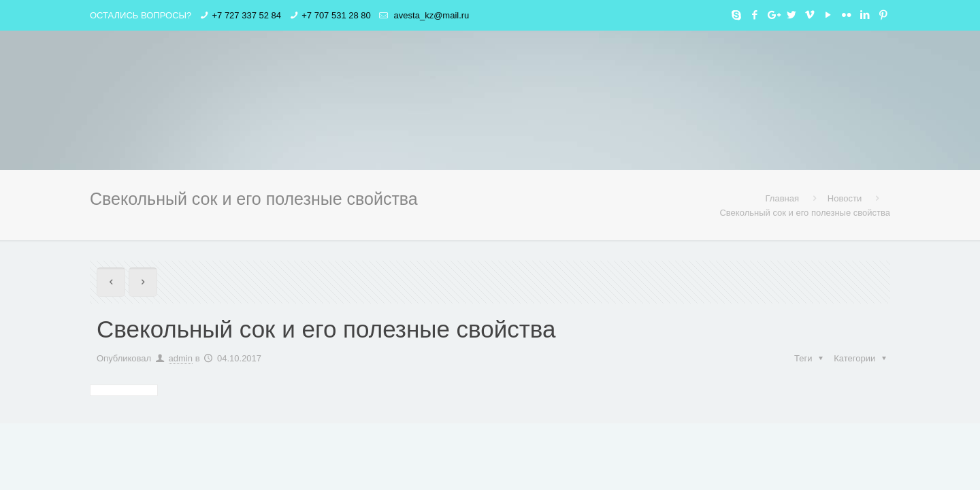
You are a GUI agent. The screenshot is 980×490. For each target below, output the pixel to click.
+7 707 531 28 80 (336, 15)
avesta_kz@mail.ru (430, 15)
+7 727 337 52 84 (246, 15)
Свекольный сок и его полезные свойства (805, 213)
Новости (845, 198)
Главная (782, 198)
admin (181, 358)
